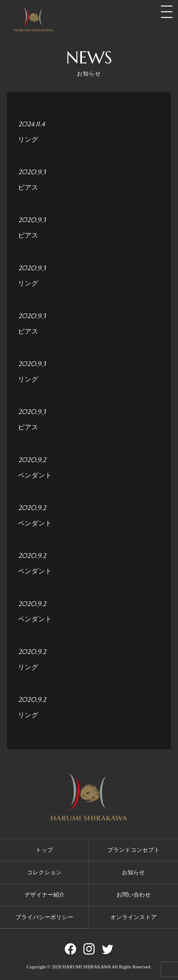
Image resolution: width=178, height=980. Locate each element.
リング (89, 131)
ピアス (89, 179)
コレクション (44, 872)
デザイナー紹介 (44, 895)
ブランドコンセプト (134, 850)
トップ (44, 850)
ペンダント (89, 467)
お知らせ (133, 872)
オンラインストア (134, 917)
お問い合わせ (134, 895)
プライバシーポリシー (44, 917)
